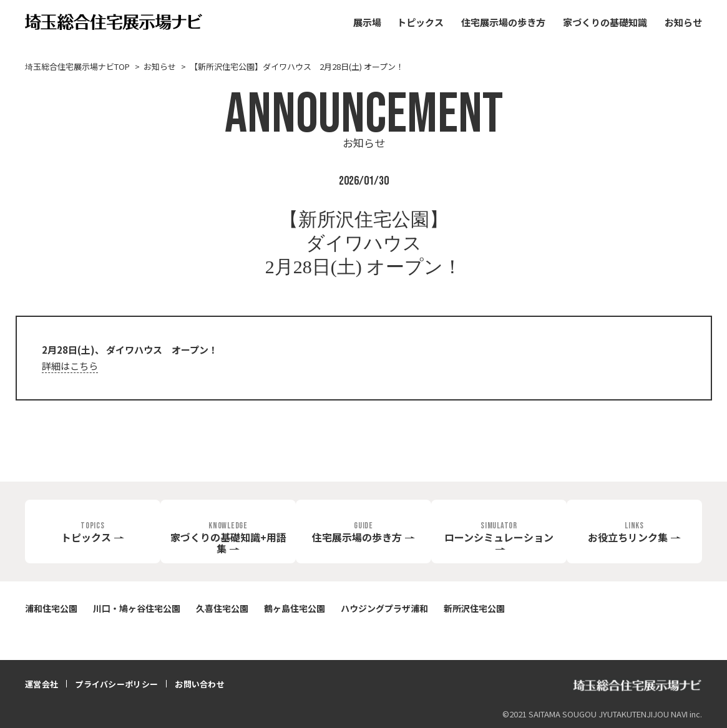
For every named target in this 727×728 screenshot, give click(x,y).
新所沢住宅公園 (474, 608)
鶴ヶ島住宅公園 (295, 608)
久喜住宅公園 (222, 608)
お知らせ (683, 22)
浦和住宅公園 (51, 608)
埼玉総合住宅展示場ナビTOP (77, 66)
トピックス (420, 22)
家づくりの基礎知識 (605, 22)
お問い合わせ (200, 684)
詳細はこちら (70, 366)
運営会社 (41, 684)
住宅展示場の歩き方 (503, 22)
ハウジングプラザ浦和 (384, 608)
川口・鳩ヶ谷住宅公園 (137, 608)
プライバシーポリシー (116, 684)
